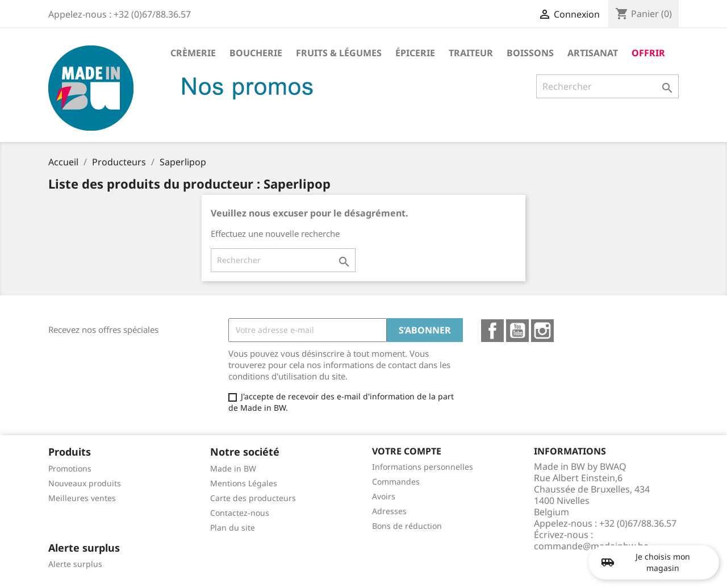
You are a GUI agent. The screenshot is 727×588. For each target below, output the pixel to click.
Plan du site (233, 527)
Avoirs (384, 496)
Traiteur (471, 53)
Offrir (648, 53)
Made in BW (233, 468)
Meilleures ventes (82, 498)
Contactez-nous (240, 513)
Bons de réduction (407, 526)
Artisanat (593, 53)
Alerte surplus (75, 564)
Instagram (542, 331)
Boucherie (256, 53)
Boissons (530, 53)
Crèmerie (193, 53)
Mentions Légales (244, 483)
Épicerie (415, 53)
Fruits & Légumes (339, 53)
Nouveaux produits (85, 483)
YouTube (517, 331)
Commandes (396, 481)
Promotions (70, 468)
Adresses (389, 511)
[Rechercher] (607, 86)
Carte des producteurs (253, 498)
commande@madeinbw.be (591, 546)
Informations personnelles (423, 467)
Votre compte (407, 451)
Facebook (492, 331)
